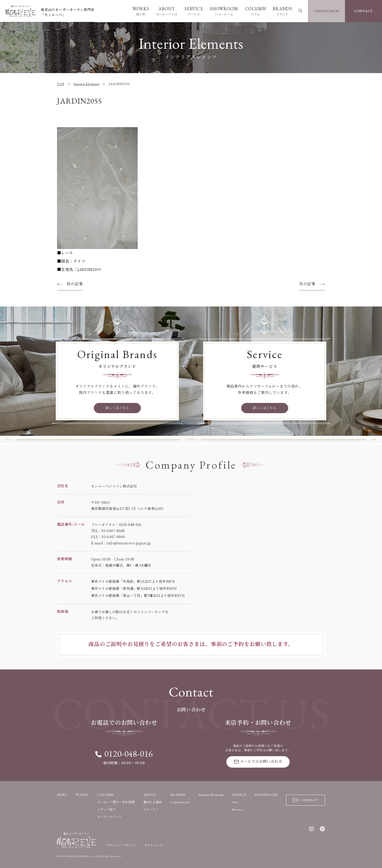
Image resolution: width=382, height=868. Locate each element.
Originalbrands (180, 802)
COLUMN (255, 11)
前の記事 (75, 284)
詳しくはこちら (117, 408)
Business (237, 809)
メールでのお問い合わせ (258, 761)
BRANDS (282, 11)
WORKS (141, 11)
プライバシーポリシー (122, 845)
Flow (235, 802)
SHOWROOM (224, 11)
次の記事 (307, 284)
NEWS (62, 794)
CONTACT (364, 11)
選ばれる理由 (153, 802)
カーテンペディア (109, 817)
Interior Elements (211, 794)
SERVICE (194, 11)
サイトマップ (154, 845)
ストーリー (151, 809)
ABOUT (167, 11)
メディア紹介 (106, 809)
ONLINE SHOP (327, 11)
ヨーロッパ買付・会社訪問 (116, 802)
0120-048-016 (124, 754)
